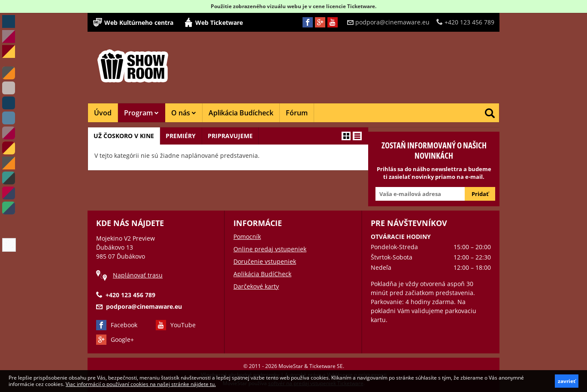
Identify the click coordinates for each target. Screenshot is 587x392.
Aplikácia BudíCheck (262, 274)
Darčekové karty (256, 286)
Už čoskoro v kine (125, 136)
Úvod (103, 113)
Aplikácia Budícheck (241, 113)
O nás (184, 113)
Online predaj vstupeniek (270, 249)
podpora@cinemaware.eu (388, 22)
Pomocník (247, 237)
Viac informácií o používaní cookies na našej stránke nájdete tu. (141, 384)
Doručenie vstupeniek (265, 261)
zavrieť (567, 381)
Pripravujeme (234, 136)
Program (141, 113)
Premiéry (183, 136)
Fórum (297, 113)
